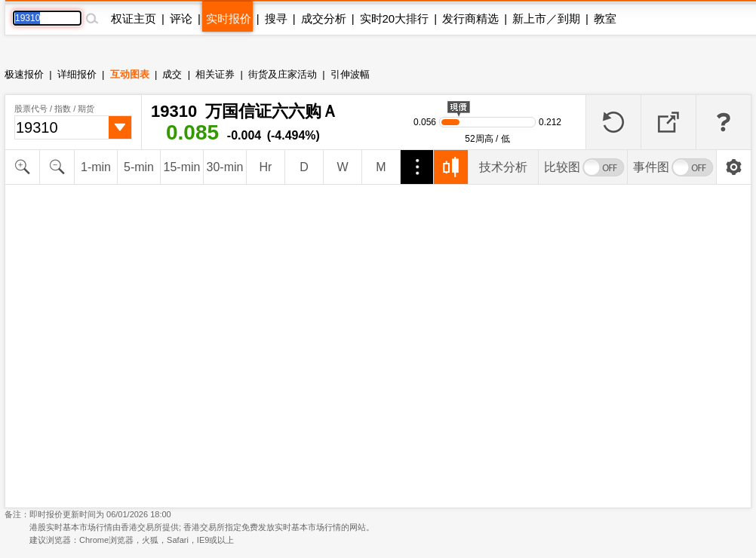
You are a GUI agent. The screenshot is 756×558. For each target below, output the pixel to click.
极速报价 (24, 74)
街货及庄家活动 (283, 74)
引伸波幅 (350, 74)
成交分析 (324, 18)
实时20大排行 (395, 18)
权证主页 (134, 18)
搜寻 (276, 18)
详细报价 (77, 74)
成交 (172, 74)
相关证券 (215, 74)
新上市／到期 (546, 18)
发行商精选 (470, 18)
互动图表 (130, 74)
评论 (181, 18)
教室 (605, 18)
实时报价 (229, 18)
